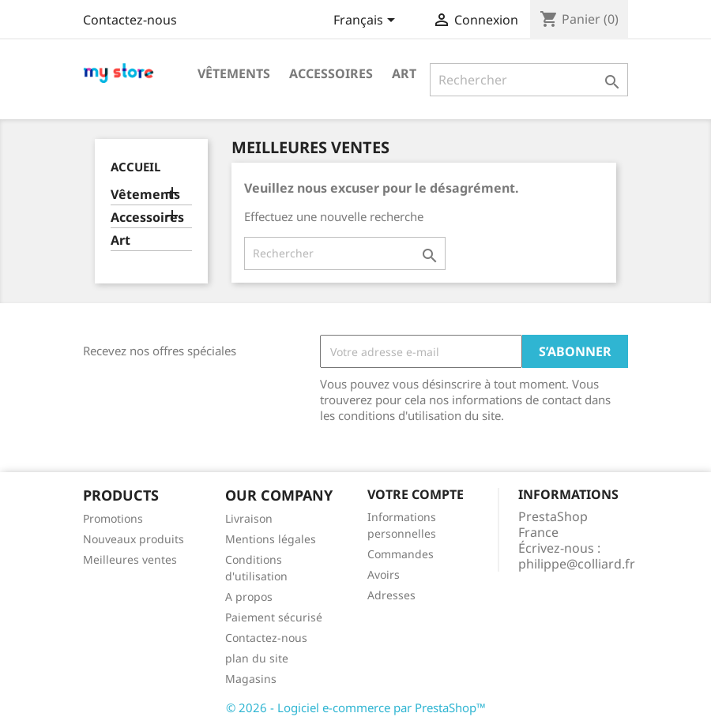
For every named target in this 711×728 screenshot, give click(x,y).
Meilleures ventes (130, 559)
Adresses (391, 595)
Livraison (249, 518)
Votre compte (416, 494)
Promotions (113, 518)
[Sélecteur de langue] (367, 21)
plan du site (257, 658)
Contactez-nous (130, 20)
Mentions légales (271, 539)
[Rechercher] (529, 80)
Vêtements (234, 73)
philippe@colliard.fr (577, 564)
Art (404, 73)
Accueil (135, 167)
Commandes (401, 554)
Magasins (251, 679)
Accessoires (331, 73)
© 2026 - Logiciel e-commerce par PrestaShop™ (356, 707)
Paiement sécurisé (274, 617)
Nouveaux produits (134, 539)
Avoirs (384, 574)
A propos (249, 597)
